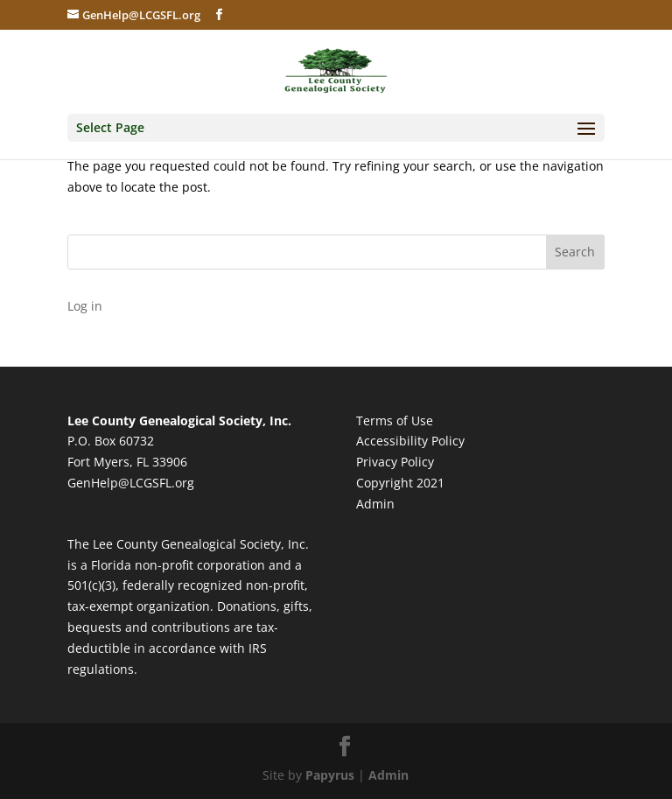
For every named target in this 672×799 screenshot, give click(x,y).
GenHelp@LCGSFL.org (131, 483)
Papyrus (330, 775)
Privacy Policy (395, 462)
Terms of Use (395, 421)
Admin (375, 504)
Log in (85, 306)
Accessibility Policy (410, 441)
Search (575, 252)
